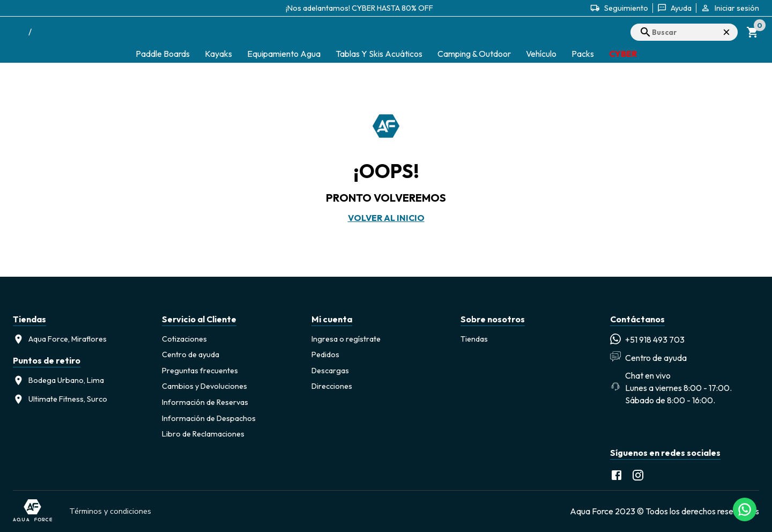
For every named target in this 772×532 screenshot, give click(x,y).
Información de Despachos (209, 418)
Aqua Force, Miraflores (60, 339)
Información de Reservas (205, 402)
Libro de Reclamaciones (203, 434)
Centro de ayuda (191, 354)
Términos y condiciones (110, 511)
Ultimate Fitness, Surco (60, 399)
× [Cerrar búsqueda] (726, 32)
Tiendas (474, 339)
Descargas (330, 371)
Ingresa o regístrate (346, 339)
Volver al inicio (386, 218)
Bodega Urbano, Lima (58, 380)
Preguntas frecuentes (200, 371)
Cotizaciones (184, 339)
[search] (684, 32)
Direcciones (332, 386)
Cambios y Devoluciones (205, 386)
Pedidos (325, 354)
